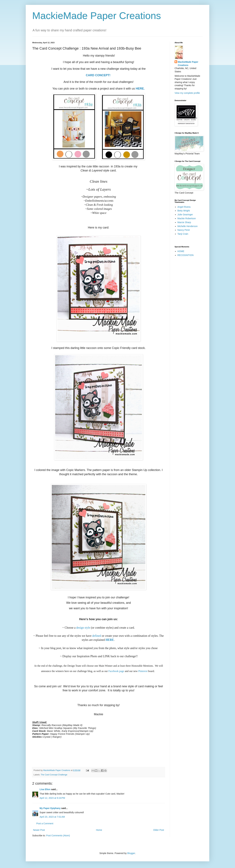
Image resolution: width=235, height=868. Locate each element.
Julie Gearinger (185, 215)
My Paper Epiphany (50, 808)
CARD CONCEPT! (99, 75)
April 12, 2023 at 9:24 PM (52, 798)
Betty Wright (184, 211)
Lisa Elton (45, 789)
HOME (181, 251)
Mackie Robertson (187, 218)
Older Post (159, 830)
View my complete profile (187, 93)
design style (83, 628)
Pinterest (143, 671)
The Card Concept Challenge (54, 775)
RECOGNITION (186, 255)
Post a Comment (45, 823)
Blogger (131, 853)
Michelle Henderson (188, 226)
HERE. (140, 89)
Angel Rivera (184, 207)
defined (97, 636)
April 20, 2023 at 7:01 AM (52, 817)
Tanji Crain (183, 234)
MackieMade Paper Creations (97, 16)
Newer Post (39, 830)
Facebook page (116, 671)
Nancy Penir (184, 230)
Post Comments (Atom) (58, 835)
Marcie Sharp (184, 222)
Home (99, 830)
